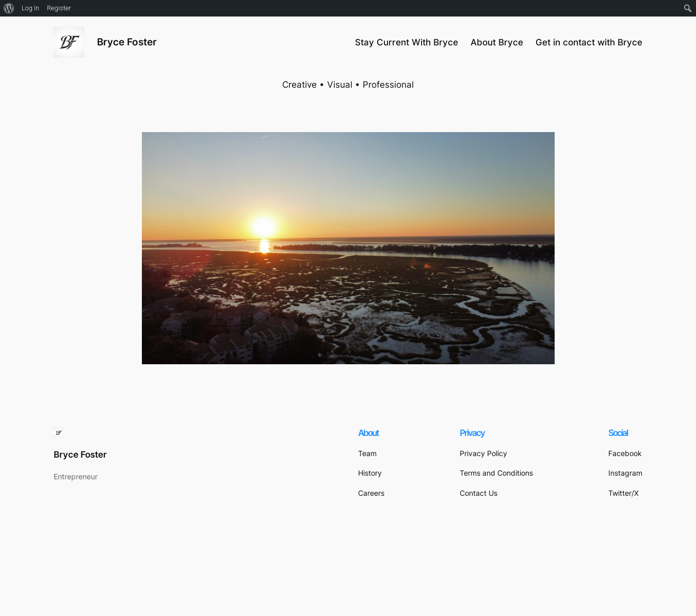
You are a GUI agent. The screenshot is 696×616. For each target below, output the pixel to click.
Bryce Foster (127, 42)
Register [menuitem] (59, 8)
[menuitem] (9, 8)
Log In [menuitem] (30, 8)
